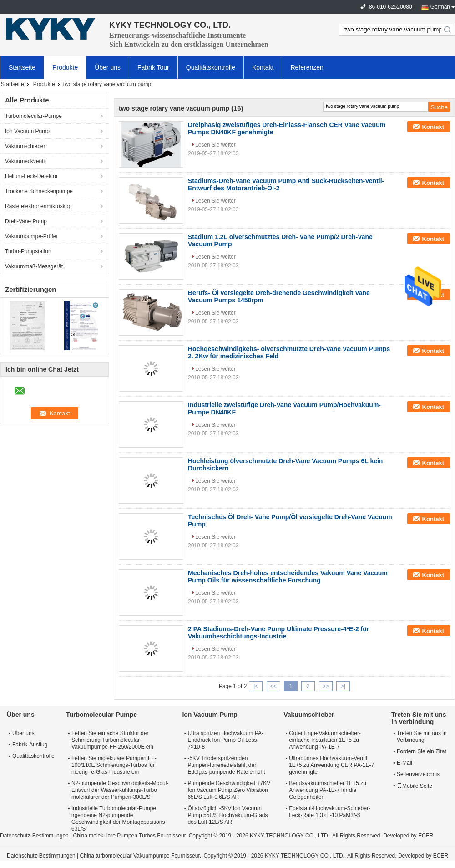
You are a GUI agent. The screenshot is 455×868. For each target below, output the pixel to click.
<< (273, 686)
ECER (426, 836)
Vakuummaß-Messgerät (34, 266)
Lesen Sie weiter (215, 145)
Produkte (65, 67)
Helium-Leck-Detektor (31, 176)
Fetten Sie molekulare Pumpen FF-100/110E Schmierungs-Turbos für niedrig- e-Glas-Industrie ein (114, 765)
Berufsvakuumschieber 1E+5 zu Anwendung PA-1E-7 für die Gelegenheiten (328, 790)
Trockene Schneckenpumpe (39, 191)
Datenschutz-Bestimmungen (34, 836)
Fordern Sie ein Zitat (422, 751)
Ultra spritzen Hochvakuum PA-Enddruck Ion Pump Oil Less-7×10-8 (225, 740)
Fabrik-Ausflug (30, 745)
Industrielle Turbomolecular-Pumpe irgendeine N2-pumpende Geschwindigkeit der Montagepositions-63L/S (119, 819)
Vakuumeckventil (25, 161)
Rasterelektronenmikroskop (38, 206)
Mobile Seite (415, 786)
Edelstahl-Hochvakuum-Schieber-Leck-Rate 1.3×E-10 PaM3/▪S (330, 812)
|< (256, 686)
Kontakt (263, 67)
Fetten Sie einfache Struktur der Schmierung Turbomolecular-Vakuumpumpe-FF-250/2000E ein (112, 740)
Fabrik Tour (153, 67)
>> (326, 686)
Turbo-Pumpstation (28, 251)
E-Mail (404, 763)
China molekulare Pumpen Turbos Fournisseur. (131, 836)
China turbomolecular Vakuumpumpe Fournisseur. (142, 856)
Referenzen (307, 67)
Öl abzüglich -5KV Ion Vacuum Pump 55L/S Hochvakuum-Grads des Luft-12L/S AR (227, 815)
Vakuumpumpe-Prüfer (32, 236)
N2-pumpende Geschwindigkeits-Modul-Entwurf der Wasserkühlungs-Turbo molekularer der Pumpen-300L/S (120, 790)
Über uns (108, 67)
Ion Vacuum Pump (27, 131)
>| (343, 686)
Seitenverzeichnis (418, 774)
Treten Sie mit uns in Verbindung (422, 737)
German (440, 7)
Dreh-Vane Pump (26, 221)
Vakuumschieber (25, 146)
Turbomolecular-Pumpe (33, 116)
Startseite (22, 67)
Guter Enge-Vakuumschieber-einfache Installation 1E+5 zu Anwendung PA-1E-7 (325, 740)
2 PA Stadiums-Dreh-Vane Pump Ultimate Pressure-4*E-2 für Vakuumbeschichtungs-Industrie (278, 633)
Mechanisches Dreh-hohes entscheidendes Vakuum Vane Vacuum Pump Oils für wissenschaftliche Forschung (288, 577)
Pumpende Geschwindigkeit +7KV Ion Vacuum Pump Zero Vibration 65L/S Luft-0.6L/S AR (229, 790)
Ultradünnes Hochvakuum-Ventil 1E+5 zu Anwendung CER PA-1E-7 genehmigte (331, 765)
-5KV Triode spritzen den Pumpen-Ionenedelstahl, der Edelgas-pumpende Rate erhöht (226, 765)
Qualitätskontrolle (211, 67)
